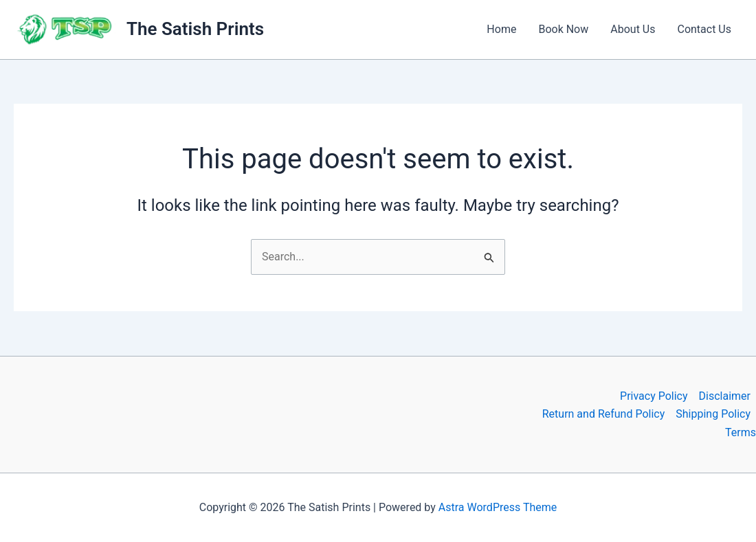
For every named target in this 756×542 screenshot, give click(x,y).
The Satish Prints (195, 29)
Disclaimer (725, 396)
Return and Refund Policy (604, 414)
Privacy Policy (654, 396)
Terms (741, 432)
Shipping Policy (713, 414)
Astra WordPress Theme (498, 507)
